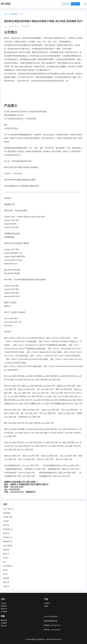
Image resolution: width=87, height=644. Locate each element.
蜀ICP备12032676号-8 (54, 639)
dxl (5, 26)
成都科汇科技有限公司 (38, 639)
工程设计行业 (8, 537)
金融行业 (6, 586)
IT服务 (46, 606)
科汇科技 (6, 4)
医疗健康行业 (8, 529)
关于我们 (6, 521)
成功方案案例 (8, 546)
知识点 (5, 574)
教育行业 (6, 554)
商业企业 (6, 533)
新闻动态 (4, 606)
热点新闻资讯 (14, 14)
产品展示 (47, 603)
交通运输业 (7, 513)
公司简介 (4, 603)
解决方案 (6, 582)
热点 (5, 562)
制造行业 (6, 525)
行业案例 (4, 612)
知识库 (5, 570)
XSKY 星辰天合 (8, 509)
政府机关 (6, 550)
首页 (5, 14)
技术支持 (66, 4)
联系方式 (75, 4)
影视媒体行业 (8, 541)
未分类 (5, 558)
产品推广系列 (8, 517)
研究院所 (6, 578)
